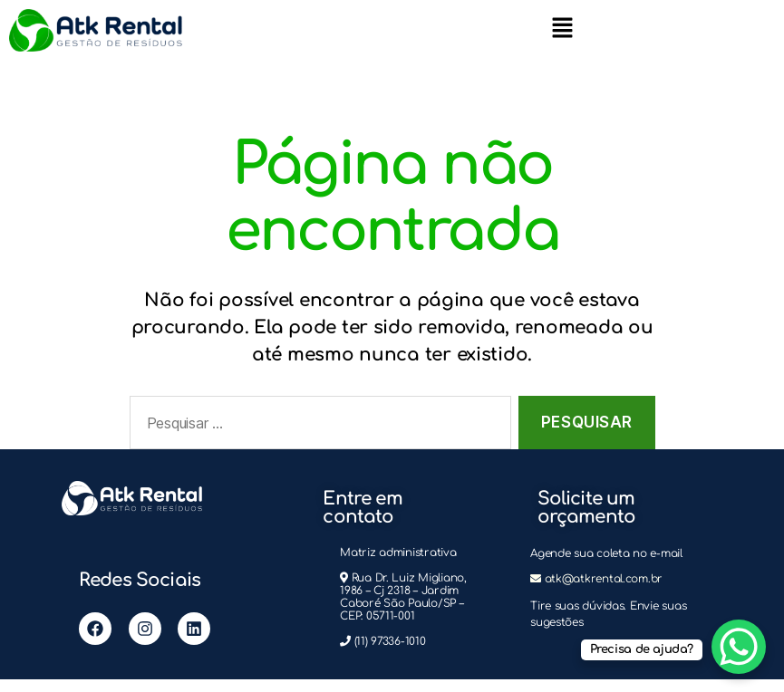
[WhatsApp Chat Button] (739, 647)
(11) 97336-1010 (390, 641)
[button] (562, 27)
